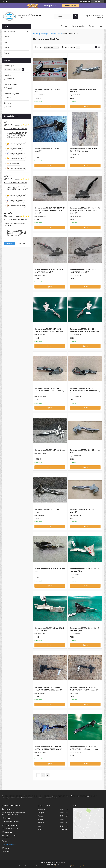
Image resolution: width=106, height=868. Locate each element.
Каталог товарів (78, 26)
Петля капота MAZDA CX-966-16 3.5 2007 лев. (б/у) (84, 570)
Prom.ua (63, 862)
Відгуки (7, 53)
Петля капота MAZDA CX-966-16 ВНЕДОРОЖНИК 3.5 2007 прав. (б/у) (84, 689)
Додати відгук (10, 244)
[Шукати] (76, 16)
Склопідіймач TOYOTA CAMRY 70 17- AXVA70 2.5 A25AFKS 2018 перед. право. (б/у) (17, 135)
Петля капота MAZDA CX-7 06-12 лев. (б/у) (85, 451)
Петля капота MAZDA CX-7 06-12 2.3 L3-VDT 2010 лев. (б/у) (49, 271)
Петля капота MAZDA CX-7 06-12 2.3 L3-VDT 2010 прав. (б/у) (84, 271)
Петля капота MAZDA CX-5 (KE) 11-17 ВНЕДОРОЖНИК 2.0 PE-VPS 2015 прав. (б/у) (85, 210)
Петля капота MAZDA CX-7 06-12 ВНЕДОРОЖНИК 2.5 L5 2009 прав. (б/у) (85, 391)
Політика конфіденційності (79, 866)
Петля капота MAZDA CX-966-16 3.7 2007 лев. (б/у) (84, 629)
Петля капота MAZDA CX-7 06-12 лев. (50, 450)
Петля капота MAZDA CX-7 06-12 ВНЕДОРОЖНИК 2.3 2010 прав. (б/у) (84, 330)
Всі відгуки (21, 244)
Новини (7, 37)
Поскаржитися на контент (62, 866)
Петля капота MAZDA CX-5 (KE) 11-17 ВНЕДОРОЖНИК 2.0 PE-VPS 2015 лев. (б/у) (50, 210)
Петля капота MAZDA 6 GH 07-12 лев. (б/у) (48, 150)
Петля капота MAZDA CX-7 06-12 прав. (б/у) (83, 511)
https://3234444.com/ (9, 844)
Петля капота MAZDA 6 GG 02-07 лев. (48, 91)
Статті (6, 42)
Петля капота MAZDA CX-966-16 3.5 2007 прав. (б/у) (49, 629)
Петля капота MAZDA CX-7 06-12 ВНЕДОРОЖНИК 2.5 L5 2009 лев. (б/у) (49, 391)
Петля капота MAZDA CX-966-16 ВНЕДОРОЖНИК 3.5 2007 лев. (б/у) (49, 689)
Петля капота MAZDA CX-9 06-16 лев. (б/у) (50, 570)
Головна (64, 26)
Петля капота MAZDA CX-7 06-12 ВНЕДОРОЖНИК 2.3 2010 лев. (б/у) (49, 330)
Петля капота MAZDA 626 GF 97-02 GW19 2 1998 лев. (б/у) (84, 150)
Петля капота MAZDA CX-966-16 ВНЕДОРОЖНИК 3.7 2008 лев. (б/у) (49, 748)
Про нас (92, 26)
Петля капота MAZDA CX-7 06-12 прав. (48, 511)
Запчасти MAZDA (56, 34)
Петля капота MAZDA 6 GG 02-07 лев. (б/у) (83, 91)
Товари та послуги (42, 34)
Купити (50, 106)
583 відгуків (86, 1)
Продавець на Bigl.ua (53, 864)
